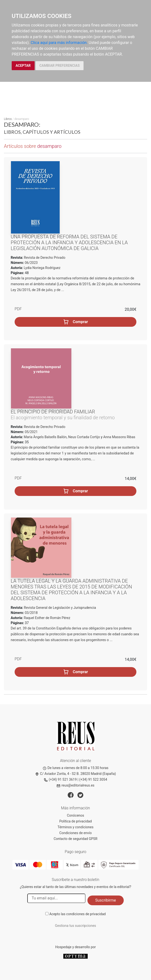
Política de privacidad (75, 821)
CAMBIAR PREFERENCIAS (60, 66)
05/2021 (31, 432)
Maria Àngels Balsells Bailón (45, 437)
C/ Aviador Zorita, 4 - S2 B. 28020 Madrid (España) (75, 774)
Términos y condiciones (75, 827)
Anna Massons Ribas (119, 437)
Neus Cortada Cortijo (84, 437)
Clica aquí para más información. (59, 43)
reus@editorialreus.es (75, 785)
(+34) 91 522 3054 (93, 779)
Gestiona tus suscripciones (76, 926)
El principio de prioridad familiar (53, 412)
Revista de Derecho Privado (44, 258)
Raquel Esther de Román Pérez (47, 618)
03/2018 (31, 613)
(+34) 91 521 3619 (60, 779)
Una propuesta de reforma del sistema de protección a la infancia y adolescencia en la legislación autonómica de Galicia (69, 243)
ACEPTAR (23, 66)
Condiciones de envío (76, 833)
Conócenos (76, 815)
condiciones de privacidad (86, 914)
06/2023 (31, 263)
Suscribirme (106, 900)
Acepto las (77, 914)
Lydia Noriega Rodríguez (42, 268)
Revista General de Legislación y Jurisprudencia (60, 608)
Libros (8, 119)
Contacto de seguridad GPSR (75, 839)
